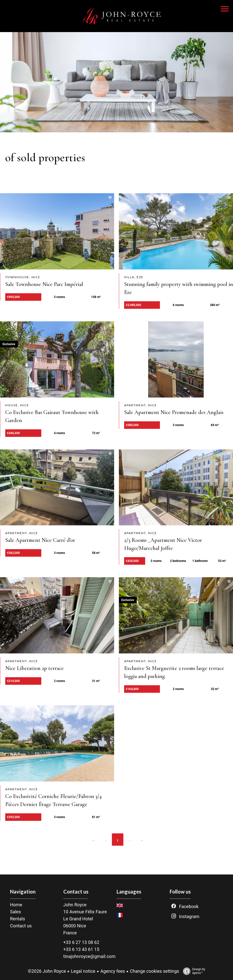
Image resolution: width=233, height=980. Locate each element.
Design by (193, 971)
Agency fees (113, 971)
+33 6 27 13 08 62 (81, 942)
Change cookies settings (155, 971)
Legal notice (83, 971)
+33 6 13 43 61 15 (81, 949)
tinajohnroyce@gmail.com (89, 956)
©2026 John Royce (47, 971)
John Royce (75, 905)
